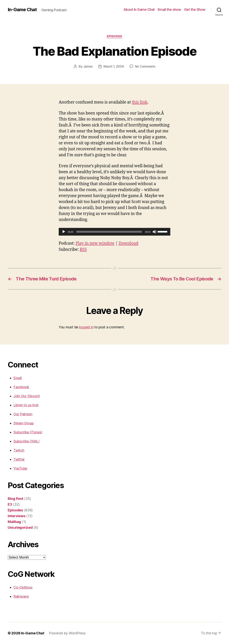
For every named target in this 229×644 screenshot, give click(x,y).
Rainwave (21, 596)
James (88, 66)
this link (140, 102)
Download (129, 243)
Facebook (21, 387)
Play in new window (95, 243)
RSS (83, 250)
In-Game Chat (22, 10)
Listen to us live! (26, 405)
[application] (114, 232)
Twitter (19, 459)
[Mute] (155, 232)
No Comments (145, 66)
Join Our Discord (27, 396)
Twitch (19, 450)
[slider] (109, 232)
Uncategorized (20, 527)
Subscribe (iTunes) (28, 432)
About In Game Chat (139, 10)
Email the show (169, 10)
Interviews (16, 516)
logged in (86, 327)
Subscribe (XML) (26, 441)
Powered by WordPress (67, 633)
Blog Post (15, 499)
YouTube (20, 468)
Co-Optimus (23, 587)
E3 (10, 504)
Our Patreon (23, 414)
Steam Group (24, 423)
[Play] (64, 232)
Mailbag (14, 522)
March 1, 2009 (114, 66)
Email (18, 378)
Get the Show (195, 10)
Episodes (114, 36)
